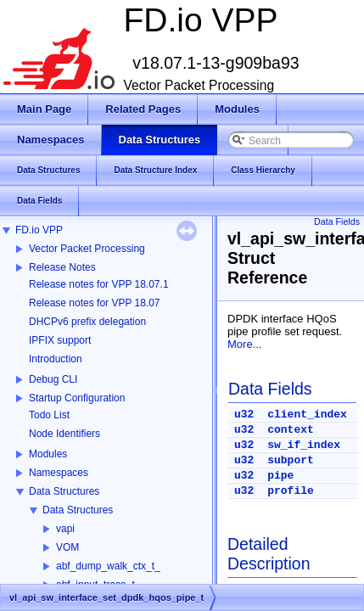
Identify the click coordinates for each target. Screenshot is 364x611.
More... (244, 344)
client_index (307, 415)
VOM (67, 547)
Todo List (49, 415)
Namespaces (59, 473)
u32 (244, 415)
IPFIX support (60, 340)
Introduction (56, 359)
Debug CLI (53, 379)
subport (291, 460)
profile (291, 491)
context (291, 430)
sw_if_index (304, 445)
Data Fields (337, 221)
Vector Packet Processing (87, 249)
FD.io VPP (39, 230)
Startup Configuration (77, 398)
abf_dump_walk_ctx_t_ (108, 566)
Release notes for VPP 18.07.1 (99, 284)
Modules (48, 454)
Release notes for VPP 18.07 (95, 303)
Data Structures (64, 491)
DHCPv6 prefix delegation (87, 322)
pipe (280, 476)
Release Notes (62, 267)
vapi (65, 529)
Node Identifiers (64, 434)
